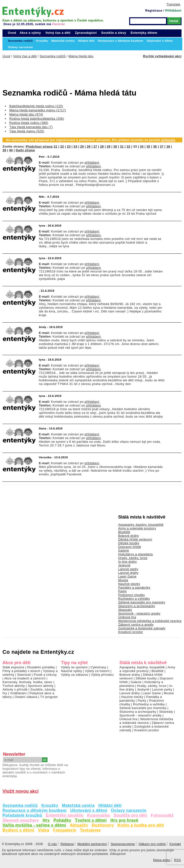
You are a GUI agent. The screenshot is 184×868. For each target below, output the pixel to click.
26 (89, 146)
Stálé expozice (13, 667)
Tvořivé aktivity (14, 686)
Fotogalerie (65, 830)
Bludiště (124, 532)
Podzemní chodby (131, 595)
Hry (46, 820)
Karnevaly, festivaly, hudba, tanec (28, 682)
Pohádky (62, 820)
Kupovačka (99, 815)
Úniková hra (127, 617)
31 (122, 146)
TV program (49, 697)
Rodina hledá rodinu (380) (29, 123)
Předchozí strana (39, 146)
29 (109, 146)
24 (75, 146)
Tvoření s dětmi (91, 820)
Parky (122, 591)
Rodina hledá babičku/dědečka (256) (37, 119)
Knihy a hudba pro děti (141, 825)
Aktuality (79, 825)
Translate (173, 4)
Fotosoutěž (162, 815)
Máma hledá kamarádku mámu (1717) (38, 110)
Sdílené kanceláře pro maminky (142, 602)
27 (95, 146)
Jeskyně (124, 565)
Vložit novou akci (20, 791)
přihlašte (168, 140)
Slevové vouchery (21, 820)
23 (69, 146)
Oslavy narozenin (129, 810)
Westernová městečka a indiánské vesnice (150, 621)
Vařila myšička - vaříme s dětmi (34, 825)
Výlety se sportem (74, 667)
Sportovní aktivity (41, 686)
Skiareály (125, 610)
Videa (44, 830)
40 (11, 150)
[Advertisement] (82, 72)
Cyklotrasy (99, 667)
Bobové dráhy (128, 536)
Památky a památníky (134, 588)
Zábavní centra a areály (136, 625)
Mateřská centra (78, 805)
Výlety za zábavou (75, 675)
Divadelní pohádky (41, 667)
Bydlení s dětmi (18, 830)
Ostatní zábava (26, 697)
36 (155, 146)
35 (148, 146)
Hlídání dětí (110, 805)
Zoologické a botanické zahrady (142, 628)
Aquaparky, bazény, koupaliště (141, 525)
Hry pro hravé (124, 820)
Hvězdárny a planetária (135, 554)
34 (142, 146)
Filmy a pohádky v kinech (21, 671)
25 (82, 146)
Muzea (123, 580)
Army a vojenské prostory (137, 528)
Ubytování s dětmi (89, 810)
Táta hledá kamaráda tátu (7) (31, 127)
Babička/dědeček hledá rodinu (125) (36, 106)
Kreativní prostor (130, 632)
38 (168, 146)
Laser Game (127, 576)
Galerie (123, 550)
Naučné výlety (72, 671)
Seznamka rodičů (20, 805)
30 (115, 146)
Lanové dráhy (128, 573)
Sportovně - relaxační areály (139, 613)
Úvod (12, 33)
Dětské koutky (129, 543)
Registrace (154, 10)
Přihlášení (173, 10)
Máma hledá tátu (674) (26, 114)
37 (162, 146)
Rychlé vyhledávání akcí (162, 56)
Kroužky (50, 805)
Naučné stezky (129, 584)
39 (4, 150)
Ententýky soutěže (65, 815)
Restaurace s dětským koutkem (34, 810)
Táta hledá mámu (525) (27, 131)
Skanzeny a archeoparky (136, 606)
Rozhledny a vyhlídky (134, 599)
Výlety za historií (97, 671)
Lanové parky (128, 569)
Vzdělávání (18, 693)
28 (102, 146)
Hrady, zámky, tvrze (133, 558)
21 (55, 146)
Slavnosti (24, 675)
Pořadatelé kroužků (22, 815)
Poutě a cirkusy (45, 675)
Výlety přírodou (102, 675)
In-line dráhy (127, 562)
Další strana (25, 150)
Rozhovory (103, 825)
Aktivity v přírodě (15, 689)
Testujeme (90, 830)
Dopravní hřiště (130, 547)
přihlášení (92, 163)
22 (62, 146)
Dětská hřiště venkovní (135, 539)
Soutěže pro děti (130, 815)
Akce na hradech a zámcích (25, 678)
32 (129, 146)
